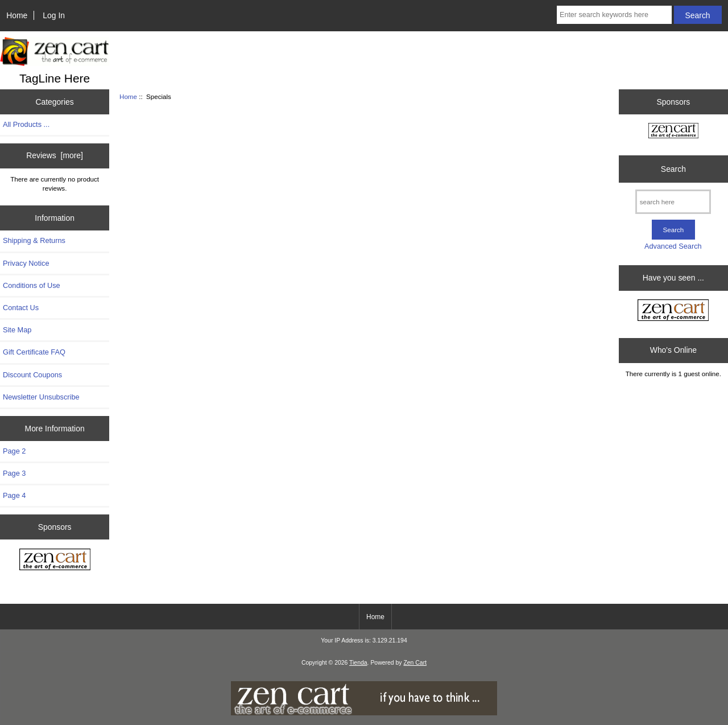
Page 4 (14, 495)
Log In (54, 15)
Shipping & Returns (34, 240)
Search (673, 169)
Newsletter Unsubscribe (41, 397)
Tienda (358, 663)
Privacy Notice (26, 263)
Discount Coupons (32, 375)
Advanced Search (673, 246)
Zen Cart (415, 663)
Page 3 (14, 473)
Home (17, 15)
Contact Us (21, 308)
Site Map (17, 330)
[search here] (673, 202)
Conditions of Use (32, 285)
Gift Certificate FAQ (34, 352)
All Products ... (26, 124)
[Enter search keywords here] (614, 15)
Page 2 (14, 451)
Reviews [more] (55, 155)
